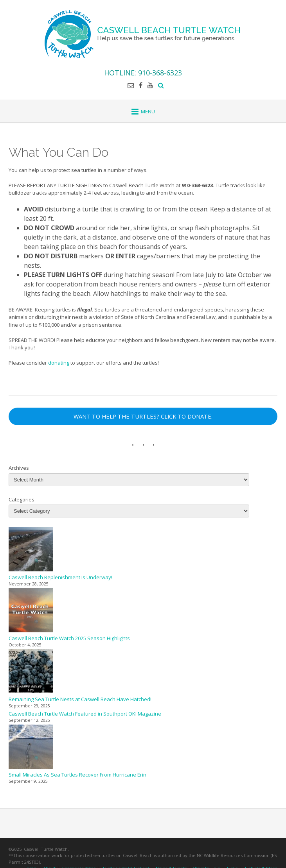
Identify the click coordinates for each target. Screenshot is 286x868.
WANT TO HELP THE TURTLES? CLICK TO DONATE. (143, 416)
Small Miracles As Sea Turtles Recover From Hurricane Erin (77, 775)
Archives (19, 468)
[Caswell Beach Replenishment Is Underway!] (31, 550)
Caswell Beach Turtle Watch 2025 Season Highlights (69, 638)
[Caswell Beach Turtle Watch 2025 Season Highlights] (31, 611)
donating (59, 363)
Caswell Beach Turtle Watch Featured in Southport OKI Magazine (85, 714)
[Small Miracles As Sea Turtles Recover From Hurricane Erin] (31, 748)
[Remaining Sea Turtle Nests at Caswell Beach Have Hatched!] (31, 672)
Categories (22, 499)
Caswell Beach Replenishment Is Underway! (60, 577)
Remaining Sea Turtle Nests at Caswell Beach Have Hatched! (80, 699)
